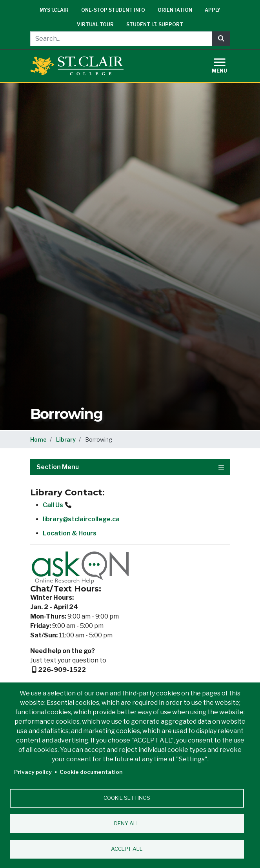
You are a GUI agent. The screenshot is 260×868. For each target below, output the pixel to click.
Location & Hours (70, 533)
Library (66, 439)
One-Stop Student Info (113, 10)
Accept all (127, 849)
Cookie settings (127, 798)
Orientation (175, 10)
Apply (213, 10)
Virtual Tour (95, 25)
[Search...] (121, 39)
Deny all (127, 823)
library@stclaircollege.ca (81, 519)
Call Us (53, 505)
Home (38, 439)
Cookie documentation (91, 772)
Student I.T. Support (155, 25)
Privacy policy (33, 772)
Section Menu (130, 467)
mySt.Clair (54, 10)
